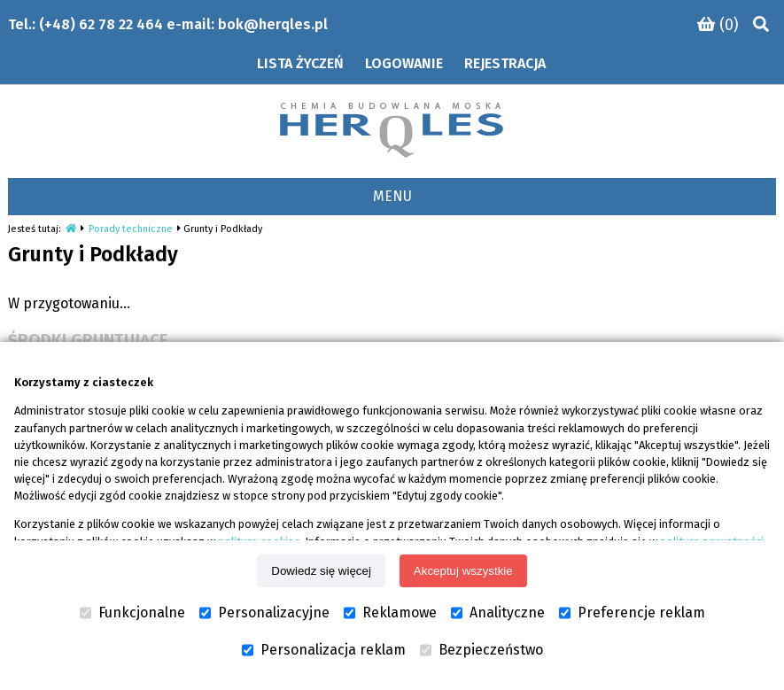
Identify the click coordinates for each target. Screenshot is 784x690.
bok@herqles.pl (273, 24)
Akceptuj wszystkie (463, 571)
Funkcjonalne (132, 613)
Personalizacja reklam (324, 650)
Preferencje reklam (632, 613)
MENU (392, 196)
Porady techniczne (131, 229)
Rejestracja (505, 63)
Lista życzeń (300, 63)
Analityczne (498, 613)
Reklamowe (390, 613)
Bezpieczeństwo (481, 650)
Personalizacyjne (264, 613)
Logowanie (404, 63)
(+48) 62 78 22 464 (101, 24)
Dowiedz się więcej (321, 571)
